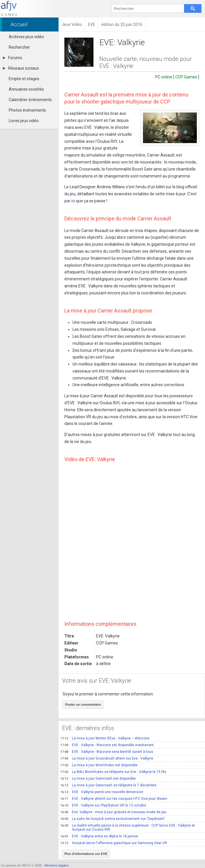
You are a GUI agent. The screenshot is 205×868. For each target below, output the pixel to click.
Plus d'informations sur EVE (86, 854)
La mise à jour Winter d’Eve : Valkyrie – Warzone (105, 738)
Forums (13, 58)
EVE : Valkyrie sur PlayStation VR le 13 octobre (103, 805)
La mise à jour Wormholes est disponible (99, 765)
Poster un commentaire (83, 704)
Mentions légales (57, 865)
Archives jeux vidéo (26, 37)
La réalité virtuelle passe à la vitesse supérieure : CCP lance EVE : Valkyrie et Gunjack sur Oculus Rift (128, 827)
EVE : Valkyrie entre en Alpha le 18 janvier (99, 836)
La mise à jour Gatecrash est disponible (98, 779)
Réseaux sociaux (21, 68)
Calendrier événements (30, 100)
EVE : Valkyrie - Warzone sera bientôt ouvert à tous (107, 752)
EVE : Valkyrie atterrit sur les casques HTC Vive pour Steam (114, 799)
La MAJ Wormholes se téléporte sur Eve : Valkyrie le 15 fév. (114, 772)
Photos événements (27, 110)
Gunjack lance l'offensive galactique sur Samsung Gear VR (114, 843)
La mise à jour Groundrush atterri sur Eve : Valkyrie (107, 758)
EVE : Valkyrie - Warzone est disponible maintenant (107, 745)
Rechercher (19, 47)
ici (73, 201)
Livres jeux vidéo (24, 121)
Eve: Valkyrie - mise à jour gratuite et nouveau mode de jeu (113, 812)
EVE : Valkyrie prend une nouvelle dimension (102, 792)
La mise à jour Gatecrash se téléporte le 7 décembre (108, 785)
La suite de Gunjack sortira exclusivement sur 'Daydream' (113, 819)
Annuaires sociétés (26, 89)
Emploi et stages (24, 79)
